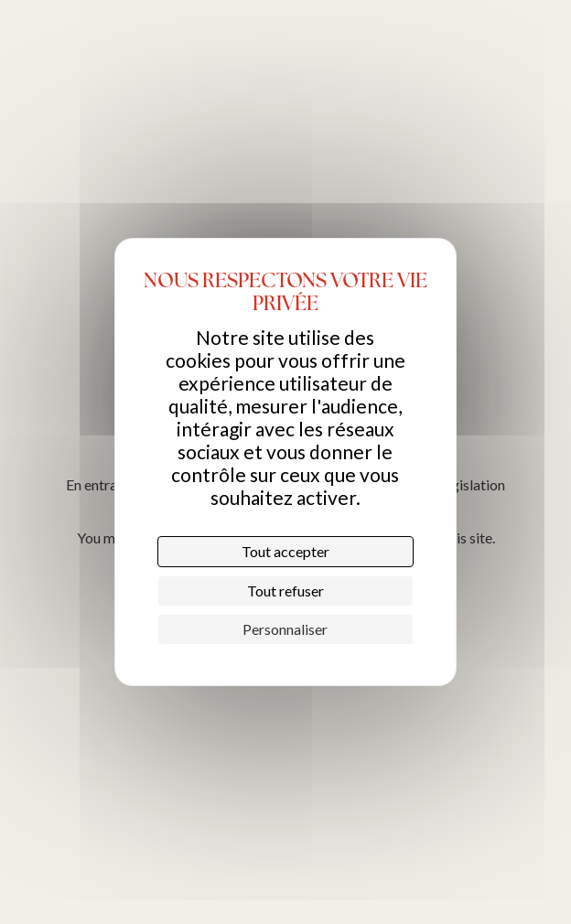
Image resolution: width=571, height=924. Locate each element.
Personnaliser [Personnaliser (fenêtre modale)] (285, 629)
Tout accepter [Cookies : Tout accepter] (285, 551)
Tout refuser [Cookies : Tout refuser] (285, 591)
